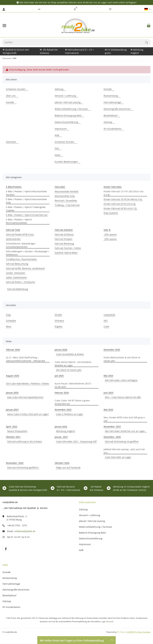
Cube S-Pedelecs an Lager (70, 414)
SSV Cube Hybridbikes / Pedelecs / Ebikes (28, 384)
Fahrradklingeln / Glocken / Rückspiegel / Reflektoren (27, 253)
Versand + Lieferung (90, 515)
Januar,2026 (61, 350)
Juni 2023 (108, 393)
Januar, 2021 (61, 437)
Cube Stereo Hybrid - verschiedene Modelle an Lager (73, 364)
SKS (106, 321)
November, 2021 (112, 427)
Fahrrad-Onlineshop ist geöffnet (122, 441)
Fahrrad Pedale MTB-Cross (20, 234)
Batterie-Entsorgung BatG (92, 533)
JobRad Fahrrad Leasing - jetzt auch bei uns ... (124, 451)
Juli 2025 (59, 376)
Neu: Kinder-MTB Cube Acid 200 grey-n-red (125, 419)
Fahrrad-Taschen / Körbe (68, 248)
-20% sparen (110, 234)
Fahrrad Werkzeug (64, 244)
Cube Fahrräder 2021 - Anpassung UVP (76, 441)
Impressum (85, 544)
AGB (81, 550)
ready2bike (109, 315)
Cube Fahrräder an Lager (118, 457)
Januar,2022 (61, 427)
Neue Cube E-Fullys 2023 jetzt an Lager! (28, 414)
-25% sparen (110, 239)
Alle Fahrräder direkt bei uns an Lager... (126, 431)
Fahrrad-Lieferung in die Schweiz (25, 441)
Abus (9, 326)
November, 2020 (15, 463)
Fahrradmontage (11, 584)
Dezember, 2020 (112, 437)
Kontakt (7, 572)
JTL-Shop (121, 632)
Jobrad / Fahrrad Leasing (92, 521)
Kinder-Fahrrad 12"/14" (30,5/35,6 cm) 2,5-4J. (123, 193)
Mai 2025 (108, 376)
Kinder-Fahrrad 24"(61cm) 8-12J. (120, 208)
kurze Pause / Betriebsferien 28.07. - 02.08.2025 (74, 385)
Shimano (59, 321)
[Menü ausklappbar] (4, 26)
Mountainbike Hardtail (67, 191)
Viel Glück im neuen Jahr (69, 370)
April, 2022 (12, 427)
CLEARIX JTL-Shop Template (138, 632)
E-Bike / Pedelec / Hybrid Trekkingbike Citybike (26, 209)
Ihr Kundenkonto (11, 607)
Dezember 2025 (112, 350)
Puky (8, 315)
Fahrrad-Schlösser (64, 234)
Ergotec (59, 326)
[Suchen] (148, 42)
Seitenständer (13, 239)
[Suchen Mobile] (74, 42)
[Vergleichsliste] (75, 9)
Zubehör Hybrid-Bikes (66, 253)
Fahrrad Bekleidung (18, 289)
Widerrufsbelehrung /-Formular (96, 527)
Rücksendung (10, 578)
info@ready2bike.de (25, 531)
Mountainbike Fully (65, 196)
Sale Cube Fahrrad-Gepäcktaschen (25, 397)
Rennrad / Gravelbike (66, 201)
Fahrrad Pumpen (64, 239)
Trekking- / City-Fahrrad (67, 205)
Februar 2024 (62, 393)
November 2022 (63, 410)
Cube (106, 326)
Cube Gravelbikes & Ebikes (70, 354)
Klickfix (58, 315)
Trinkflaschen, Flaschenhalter (21, 259)
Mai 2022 (108, 410)
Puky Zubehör (111, 213)
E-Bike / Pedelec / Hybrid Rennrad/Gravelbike (19, 221)
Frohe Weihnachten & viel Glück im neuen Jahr (122, 359)
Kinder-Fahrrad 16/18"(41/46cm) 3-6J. (123, 199)
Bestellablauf (9, 595)
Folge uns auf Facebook (68, 468)
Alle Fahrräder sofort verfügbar (121, 380)
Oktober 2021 (13, 437)
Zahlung (83, 509)
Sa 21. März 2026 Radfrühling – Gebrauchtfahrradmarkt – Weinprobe (26, 359)
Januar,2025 (12, 393)
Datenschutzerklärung (91, 538)
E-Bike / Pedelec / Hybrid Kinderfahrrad (27, 215)
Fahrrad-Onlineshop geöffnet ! (23, 468)
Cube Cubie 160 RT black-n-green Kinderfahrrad (72, 402)
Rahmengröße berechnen (16, 590)
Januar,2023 (12, 410)
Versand (110, 621)
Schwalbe (11, 321)
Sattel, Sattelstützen (16, 277)
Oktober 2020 (62, 463)
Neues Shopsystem (17, 431)
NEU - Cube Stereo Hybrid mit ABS (123, 397)
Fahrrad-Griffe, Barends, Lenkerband (25, 268)
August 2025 (13, 376)
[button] (39, 9)
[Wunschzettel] (110, 9)
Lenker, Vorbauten (16, 273)
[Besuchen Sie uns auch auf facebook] (6, 549)
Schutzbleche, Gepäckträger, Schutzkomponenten (21, 245)
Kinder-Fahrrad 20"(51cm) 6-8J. (120, 204)
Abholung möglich (66, 431)
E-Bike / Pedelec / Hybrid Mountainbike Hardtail (26, 193)
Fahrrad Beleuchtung (17, 264)
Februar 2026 (13, 350)
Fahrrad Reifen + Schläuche (20, 282)
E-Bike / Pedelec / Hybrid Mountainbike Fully (26, 201)
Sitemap (7, 601)
